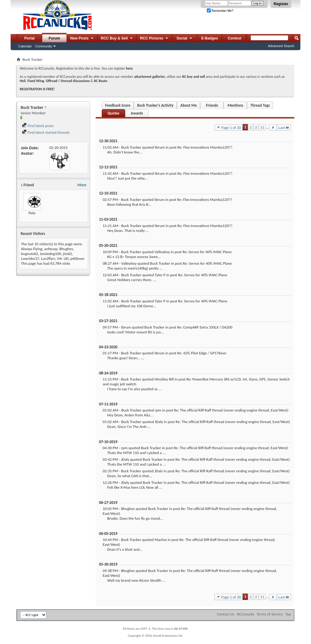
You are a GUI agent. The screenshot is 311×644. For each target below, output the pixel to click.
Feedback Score (118, 105)
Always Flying (32, 249)
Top (288, 614)
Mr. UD (63, 258)
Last (284, 127)
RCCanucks (246, 614)
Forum (54, 38)
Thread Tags (260, 105)
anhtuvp (51, 249)
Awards (137, 113)
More (82, 185)
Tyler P (160, 275)
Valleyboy (162, 252)
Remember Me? (220, 11)
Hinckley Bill (164, 379)
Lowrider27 (30, 258)
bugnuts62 (29, 254)
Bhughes (66, 249)
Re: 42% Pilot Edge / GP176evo (202, 353)
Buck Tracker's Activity (155, 105)
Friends (212, 105)
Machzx (161, 540)
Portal (29, 38)
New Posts (82, 39)
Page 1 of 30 (229, 127)
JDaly (159, 422)
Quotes (113, 113)
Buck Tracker (131, 147)
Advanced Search (281, 46)
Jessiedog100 (50, 254)
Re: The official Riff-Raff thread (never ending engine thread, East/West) (231, 410)
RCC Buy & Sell (117, 39)
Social (185, 39)
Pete (32, 213)
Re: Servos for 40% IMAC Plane (207, 252)
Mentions (235, 105)
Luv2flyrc (48, 258)
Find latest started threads (46, 132)
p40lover (78, 258)
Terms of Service (270, 614)
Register (281, 4)
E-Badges (209, 38)
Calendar (25, 46)
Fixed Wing (36, 81)
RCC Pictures (154, 39)
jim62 (67, 254)
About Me (189, 105)
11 (262, 127)
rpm (158, 410)
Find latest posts (38, 126)
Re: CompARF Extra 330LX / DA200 (205, 327)
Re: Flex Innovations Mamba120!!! (205, 147)
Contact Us (226, 614)
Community (44, 46)
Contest (235, 38)
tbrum (160, 147)
